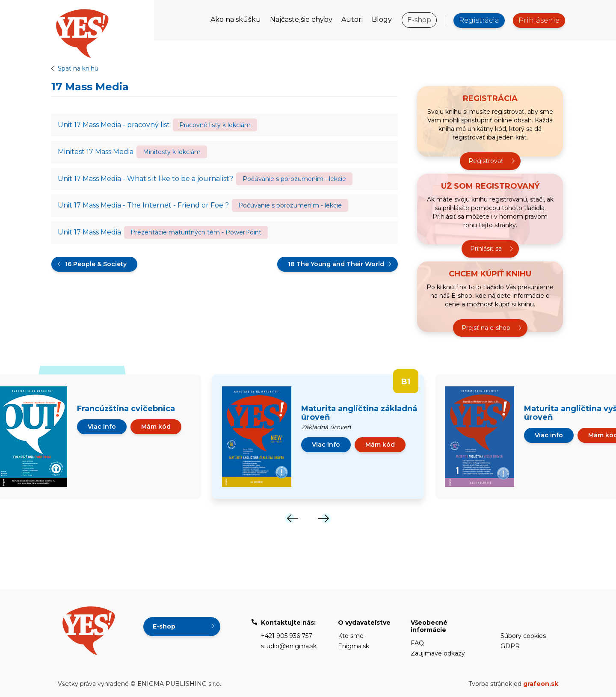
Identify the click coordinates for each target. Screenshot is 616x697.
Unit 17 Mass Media (89, 233)
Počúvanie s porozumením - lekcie (294, 179)
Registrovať (486, 161)
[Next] (324, 518)
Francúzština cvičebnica (126, 409)
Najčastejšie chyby (301, 19)
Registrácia (479, 20)
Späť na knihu (78, 68)
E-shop (419, 20)
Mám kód (156, 427)
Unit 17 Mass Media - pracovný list (114, 125)
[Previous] (292, 518)
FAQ (417, 643)
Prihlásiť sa (486, 249)
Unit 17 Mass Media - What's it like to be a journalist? (145, 179)
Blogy (382, 19)
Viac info (102, 427)
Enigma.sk (354, 646)
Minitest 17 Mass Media (96, 152)
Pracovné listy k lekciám (215, 125)
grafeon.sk (541, 684)
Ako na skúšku (236, 19)
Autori (352, 19)
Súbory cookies (523, 636)
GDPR (510, 646)
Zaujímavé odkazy (438, 653)
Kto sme (351, 636)
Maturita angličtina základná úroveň (359, 413)
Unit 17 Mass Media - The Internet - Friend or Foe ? (143, 206)
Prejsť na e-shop (486, 328)
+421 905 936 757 (287, 636)
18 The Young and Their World (336, 264)
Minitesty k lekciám (172, 152)
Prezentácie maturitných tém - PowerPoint (196, 233)
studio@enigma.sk (289, 646)
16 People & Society (96, 264)
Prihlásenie (539, 20)
